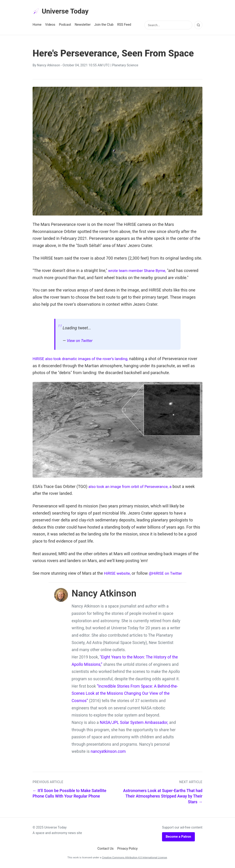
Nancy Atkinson (48, 66)
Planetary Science (125, 66)
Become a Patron (178, 838)
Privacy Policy (127, 850)
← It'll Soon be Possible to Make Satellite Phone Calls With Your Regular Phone (69, 794)
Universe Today (62, 12)
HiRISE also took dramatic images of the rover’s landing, (84, 360)
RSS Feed (124, 26)
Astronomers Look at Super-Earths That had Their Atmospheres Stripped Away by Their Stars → (163, 797)
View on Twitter (81, 341)
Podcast (65, 26)
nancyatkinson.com (108, 752)
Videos (50, 26)
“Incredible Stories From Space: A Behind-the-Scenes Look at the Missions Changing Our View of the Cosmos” (125, 694)
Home (37, 26)
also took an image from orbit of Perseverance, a (133, 487)
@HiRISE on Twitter (168, 574)
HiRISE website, (118, 574)
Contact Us (105, 850)
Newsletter (83, 26)
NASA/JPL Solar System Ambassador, (134, 723)
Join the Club (104, 26)
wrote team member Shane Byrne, (139, 271)
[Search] (198, 26)
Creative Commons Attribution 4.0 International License (134, 858)
